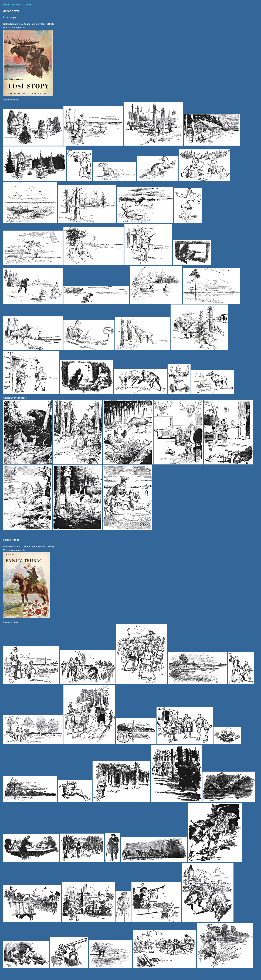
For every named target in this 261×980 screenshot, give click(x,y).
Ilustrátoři (16, 5)
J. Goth (27, 5)
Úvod (6, 5)
